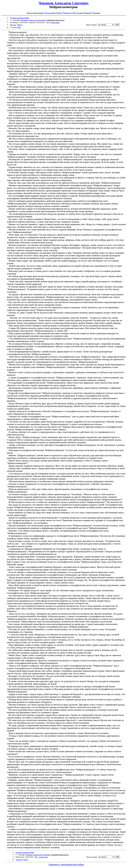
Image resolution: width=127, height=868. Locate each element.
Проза (20, 25)
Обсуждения (78, 13)
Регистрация (50, 13)
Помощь (97, 13)
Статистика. (55, 22)
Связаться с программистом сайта (66, 864)
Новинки (88, 13)
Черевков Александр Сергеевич (64, 3)
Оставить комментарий (19, 18)
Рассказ (13, 25)
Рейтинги (67, 13)
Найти (59, 13)
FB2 (19, 27)
